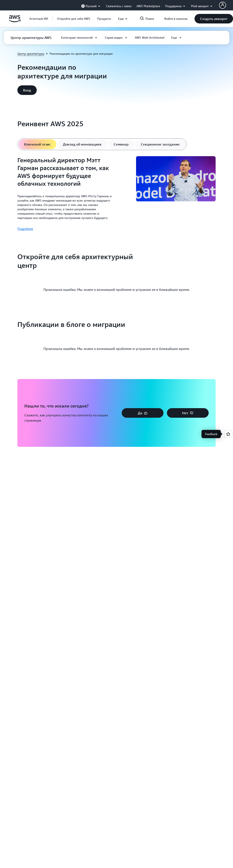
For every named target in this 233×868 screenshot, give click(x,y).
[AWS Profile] (223, 5)
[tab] (37, 144)
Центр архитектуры (31, 54)
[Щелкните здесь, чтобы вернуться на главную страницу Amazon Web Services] (15, 21)
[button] (74, 19)
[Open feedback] (228, 434)
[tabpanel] (116, 194)
